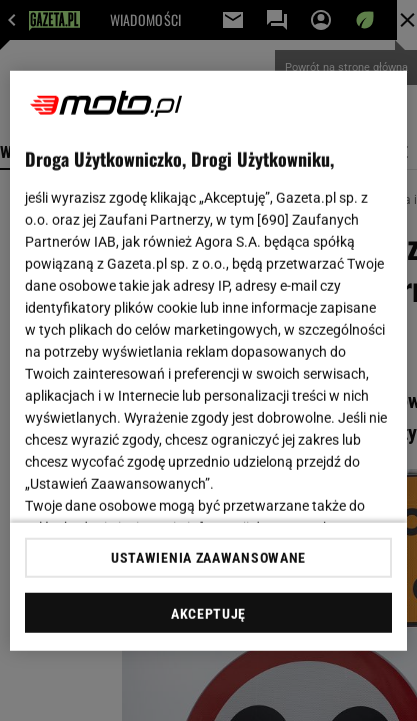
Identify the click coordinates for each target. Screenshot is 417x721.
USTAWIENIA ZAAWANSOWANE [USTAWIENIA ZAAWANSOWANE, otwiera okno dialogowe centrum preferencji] (208, 558)
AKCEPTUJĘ (208, 614)
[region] (208, 360)
